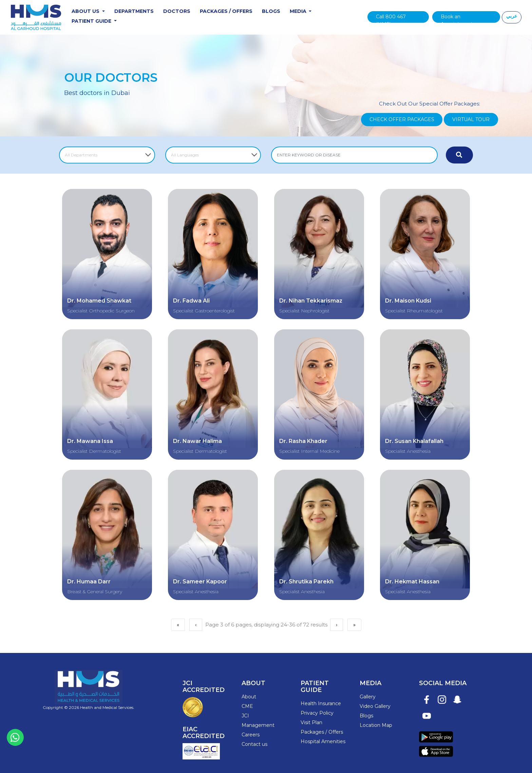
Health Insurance (321, 700)
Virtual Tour (471, 120)
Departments (135, 12)
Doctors (178, 12)
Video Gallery (375, 703)
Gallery (368, 694)
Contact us (254, 741)
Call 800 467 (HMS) (391, 18)
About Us (88, 12)
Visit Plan (311, 719)
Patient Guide (93, 21)
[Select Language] (213, 156)
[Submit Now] (459, 156)
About (249, 694)
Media (300, 12)
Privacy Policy (317, 710)
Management (258, 722)
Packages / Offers (227, 12)
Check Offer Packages (402, 120)
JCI (245, 713)
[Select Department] (107, 156)
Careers (251, 732)
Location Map (376, 722)
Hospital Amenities (323, 738)
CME (247, 703)
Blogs (272, 12)
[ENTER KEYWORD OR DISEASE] (354, 156)
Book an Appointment (457, 18)
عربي (512, 16)
